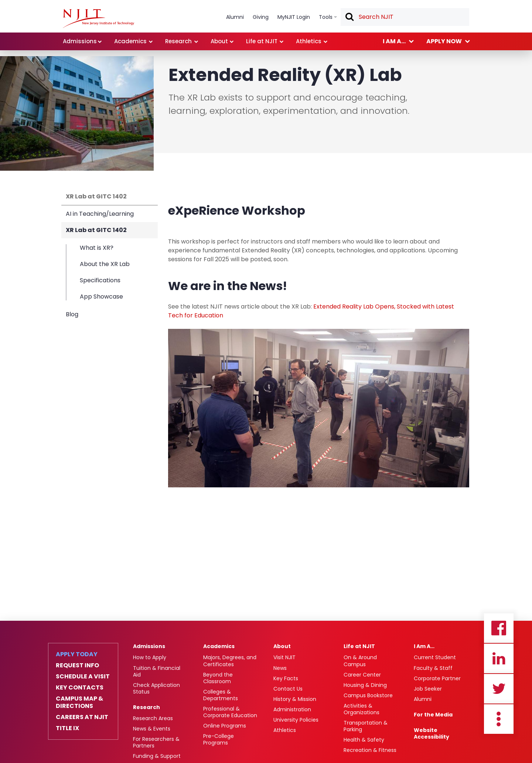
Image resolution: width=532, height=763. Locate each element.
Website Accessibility (432, 733)
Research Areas (153, 718)
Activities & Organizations (362, 709)
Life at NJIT (359, 646)
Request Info (77, 665)
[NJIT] (98, 18)
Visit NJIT (284, 657)
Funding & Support (157, 756)
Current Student (435, 657)
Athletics (285, 730)
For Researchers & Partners (156, 742)
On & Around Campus (360, 661)
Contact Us (288, 689)
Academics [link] (130, 41)
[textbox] (405, 17)
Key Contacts (80, 688)
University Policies (296, 720)
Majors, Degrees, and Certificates (230, 661)
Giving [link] (261, 17)
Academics (219, 646)
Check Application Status (156, 688)
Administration (292, 709)
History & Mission (295, 699)
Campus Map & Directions (79, 702)
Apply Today (77, 654)
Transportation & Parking (366, 726)
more (499, 719)
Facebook (499, 628)
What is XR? (97, 248)
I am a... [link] (394, 41)
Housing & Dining (365, 685)
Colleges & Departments (221, 695)
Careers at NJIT (82, 717)
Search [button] (349, 17)
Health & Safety (364, 740)
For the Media (433, 715)
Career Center (362, 675)
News (280, 668)
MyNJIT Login (294, 17)
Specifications (100, 280)
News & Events (152, 729)
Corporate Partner (437, 678)
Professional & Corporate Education (230, 712)
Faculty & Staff (433, 668)
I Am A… (424, 646)
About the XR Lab (105, 264)
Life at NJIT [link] (262, 41)
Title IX (67, 728)
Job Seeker (428, 689)
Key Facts (286, 678)
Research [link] (178, 41)
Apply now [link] (444, 41)
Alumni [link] (235, 17)
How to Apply (150, 657)
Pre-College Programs (219, 739)
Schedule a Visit (83, 677)
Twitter (499, 689)
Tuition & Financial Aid (157, 671)
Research (146, 707)
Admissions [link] (80, 41)
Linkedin (499, 658)
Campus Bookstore (368, 695)
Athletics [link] (309, 41)
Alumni (423, 699)
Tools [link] (326, 17)
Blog (72, 314)
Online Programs (225, 726)
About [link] (219, 41)
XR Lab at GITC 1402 (96, 196)
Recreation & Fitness (370, 750)
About (282, 646)
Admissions (149, 646)
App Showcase (101, 296)
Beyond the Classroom (218, 678)
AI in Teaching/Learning (100, 214)
